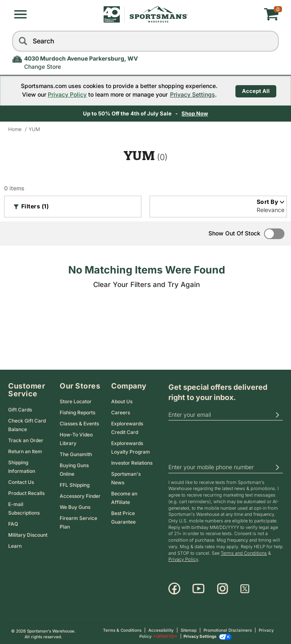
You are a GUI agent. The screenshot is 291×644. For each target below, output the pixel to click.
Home (15, 129)
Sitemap (189, 630)
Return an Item (25, 451)
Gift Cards (20, 410)
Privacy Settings (190, 94)
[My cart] (234, 14)
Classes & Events (79, 424)
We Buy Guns (75, 507)
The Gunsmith (76, 454)
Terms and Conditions (244, 553)
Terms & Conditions (122, 630)
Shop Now (195, 113)
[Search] (22, 41)
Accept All (256, 90)
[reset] (271, 41)
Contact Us (21, 482)
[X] (245, 589)
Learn (15, 546)
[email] (226, 415)
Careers (121, 412)
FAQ (13, 524)
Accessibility (161, 630)
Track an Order (26, 440)
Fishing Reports (77, 412)
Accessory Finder (80, 496)
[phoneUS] (226, 468)
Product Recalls (26, 493)
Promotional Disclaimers (228, 630)
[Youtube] (198, 589)
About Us (122, 401)
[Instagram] (223, 589)
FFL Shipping (75, 485)
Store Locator (76, 401)
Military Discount (28, 535)
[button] (20, 14)
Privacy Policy (65, 94)
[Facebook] (174, 589)
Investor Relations (132, 463)
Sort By (271, 202)
